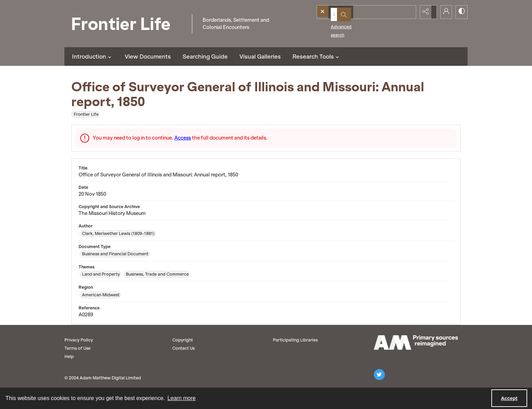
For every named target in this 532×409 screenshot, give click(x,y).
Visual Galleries (260, 57)
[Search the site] (355, 12)
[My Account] (443, 12)
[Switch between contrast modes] (461, 12)
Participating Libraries (295, 340)
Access (183, 138)
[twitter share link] (379, 375)
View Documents (148, 57)
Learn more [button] (182, 398)
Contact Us (183, 348)
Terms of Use (78, 348)
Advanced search (338, 24)
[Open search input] (409, 12)
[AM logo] (416, 342)
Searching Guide (205, 57)
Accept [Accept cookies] (509, 398)
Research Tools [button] (317, 57)
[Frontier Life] (126, 24)
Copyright (183, 340)
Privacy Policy (79, 340)
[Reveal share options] (426, 12)
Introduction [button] (93, 57)
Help (69, 356)
